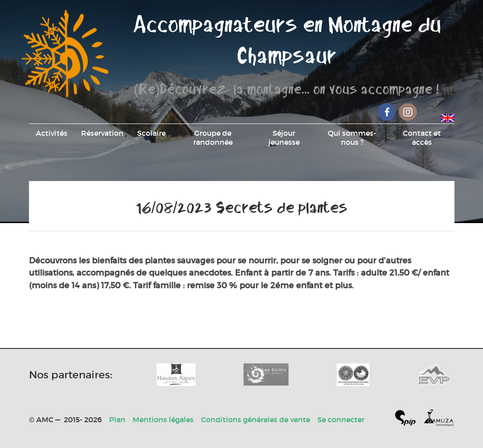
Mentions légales (163, 419)
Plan (117, 419)
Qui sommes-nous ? (352, 138)
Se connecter (341, 419)
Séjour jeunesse (284, 138)
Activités (52, 133)
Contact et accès (422, 138)
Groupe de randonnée (213, 138)
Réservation (102, 133)
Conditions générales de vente (256, 419)
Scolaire (151, 133)
